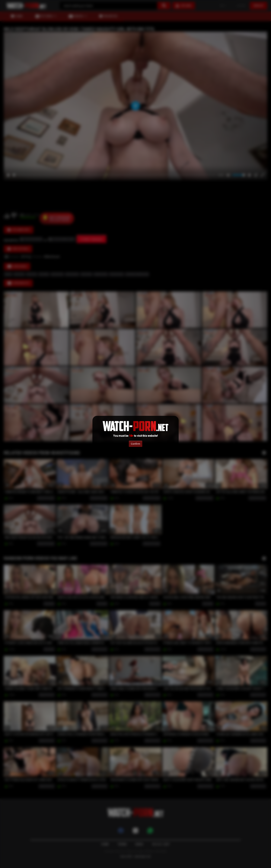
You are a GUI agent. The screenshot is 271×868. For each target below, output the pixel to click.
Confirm (135, 444)
